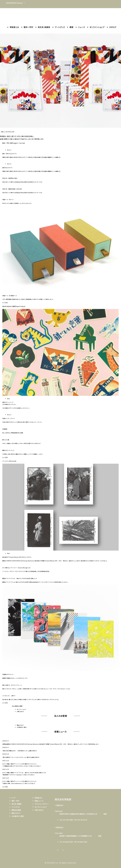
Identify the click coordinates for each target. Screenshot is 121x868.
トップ (13, 798)
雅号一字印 (28, 27)
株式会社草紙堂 (63, 799)
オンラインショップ (97, 27)
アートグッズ (60, 27)
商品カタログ (20, 725)
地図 (105, 814)
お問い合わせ (20, 711)
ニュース (81, 27)
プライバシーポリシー (42, 804)
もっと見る (5, 303)
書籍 (71, 27)
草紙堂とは (14, 27)
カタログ (113, 27)
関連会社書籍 (16, 810)
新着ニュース (39, 801)
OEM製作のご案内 (22, 727)
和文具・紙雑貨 (44, 27)
